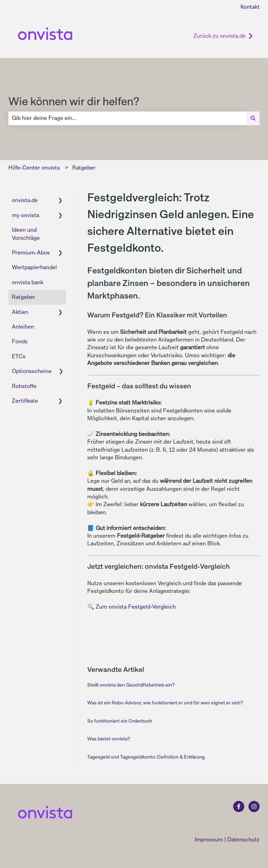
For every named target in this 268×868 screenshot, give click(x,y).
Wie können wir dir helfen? (74, 101)
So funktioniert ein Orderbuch (120, 721)
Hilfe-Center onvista (34, 168)
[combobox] (127, 118)
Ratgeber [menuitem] (24, 297)
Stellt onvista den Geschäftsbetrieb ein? (131, 685)
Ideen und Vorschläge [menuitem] (26, 234)
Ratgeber (84, 168)
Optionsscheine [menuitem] (32, 371)
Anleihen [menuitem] (23, 327)
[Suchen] (253, 118)
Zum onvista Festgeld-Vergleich (136, 607)
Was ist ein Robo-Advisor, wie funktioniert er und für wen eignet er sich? (165, 703)
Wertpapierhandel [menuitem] (34, 267)
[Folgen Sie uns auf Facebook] (239, 806)
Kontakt (250, 7)
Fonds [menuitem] (20, 341)
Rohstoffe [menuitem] (24, 386)
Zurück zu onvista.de (223, 36)
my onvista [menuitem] (25, 215)
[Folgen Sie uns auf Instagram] (254, 806)
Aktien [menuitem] (20, 312)
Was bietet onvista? (109, 739)
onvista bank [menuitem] (28, 282)
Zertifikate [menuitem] (25, 401)
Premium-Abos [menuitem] (31, 253)
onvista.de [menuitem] (25, 200)
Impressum (209, 840)
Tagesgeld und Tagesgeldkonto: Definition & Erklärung (146, 757)
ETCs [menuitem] (19, 356)
